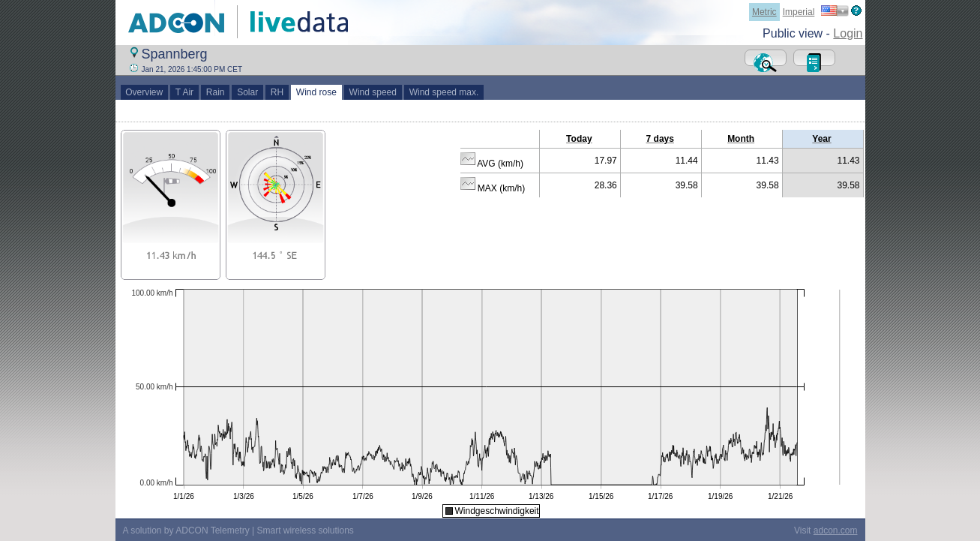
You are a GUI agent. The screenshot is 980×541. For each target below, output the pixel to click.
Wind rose (316, 92)
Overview (144, 92)
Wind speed (373, 92)
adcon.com (836, 530)
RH (277, 92)
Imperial (799, 12)
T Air (184, 92)
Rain (215, 92)
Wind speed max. (444, 92)
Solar (247, 92)
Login (848, 33)
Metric (764, 12)
